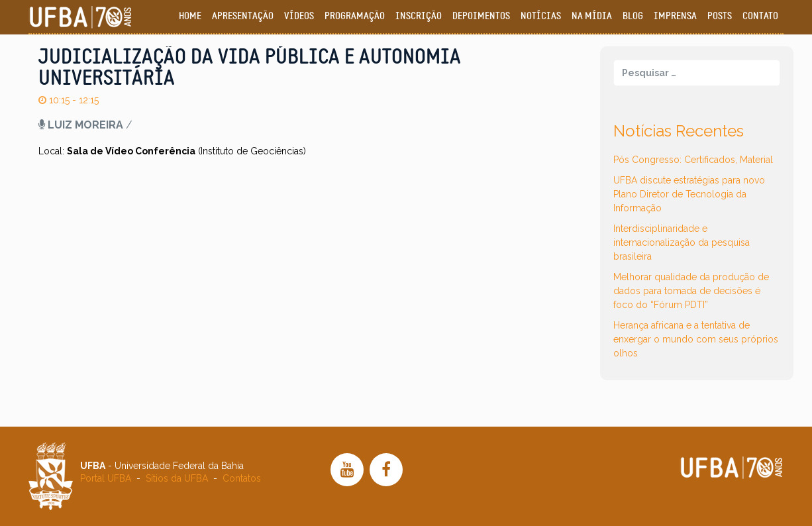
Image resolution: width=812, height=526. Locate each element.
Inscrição (419, 16)
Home (190, 16)
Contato (760, 16)
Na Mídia (592, 16)
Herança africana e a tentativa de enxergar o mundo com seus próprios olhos (696, 339)
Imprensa (675, 16)
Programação (355, 16)
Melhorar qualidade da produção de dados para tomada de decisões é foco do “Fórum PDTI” (691, 291)
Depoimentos (481, 16)
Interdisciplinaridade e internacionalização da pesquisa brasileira (682, 242)
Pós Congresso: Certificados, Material (693, 160)
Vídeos (299, 16)
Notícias (541, 16)
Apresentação (243, 16)
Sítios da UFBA (177, 478)
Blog (633, 16)
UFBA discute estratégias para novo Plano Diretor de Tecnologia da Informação (689, 194)
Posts (720, 16)
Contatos (242, 478)
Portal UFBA (106, 478)
